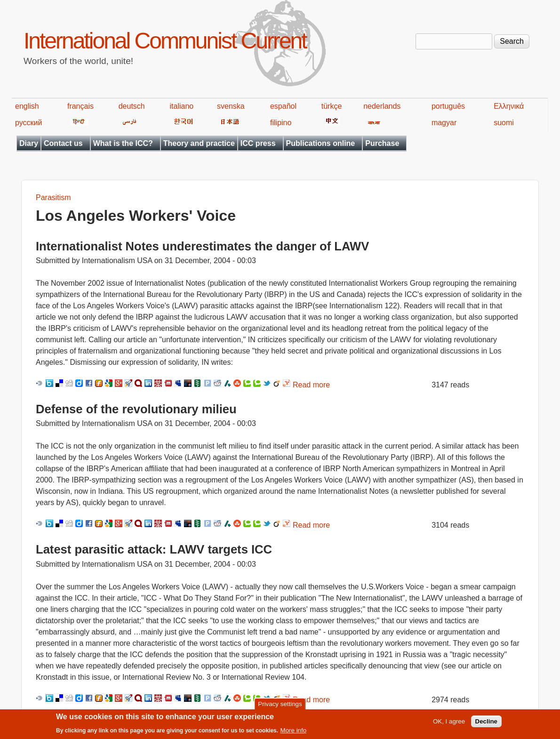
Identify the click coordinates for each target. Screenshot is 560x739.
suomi (504, 123)
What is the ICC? (123, 143)
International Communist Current (165, 41)
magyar (444, 123)
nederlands (382, 106)
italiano (182, 106)
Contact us (63, 143)
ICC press (258, 143)
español (283, 106)
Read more (311, 385)
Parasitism (53, 197)
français (80, 106)
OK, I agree (449, 724)
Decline (486, 724)
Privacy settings (280, 707)
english (27, 106)
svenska (231, 106)
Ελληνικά (509, 106)
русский (28, 123)
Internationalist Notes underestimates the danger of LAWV (202, 246)
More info (294, 733)
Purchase (382, 143)
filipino (281, 123)
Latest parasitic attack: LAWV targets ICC (154, 549)
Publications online (321, 143)
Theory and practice (199, 143)
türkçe (332, 106)
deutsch (132, 106)
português (448, 106)
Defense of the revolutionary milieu (136, 409)
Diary (29, 143)
